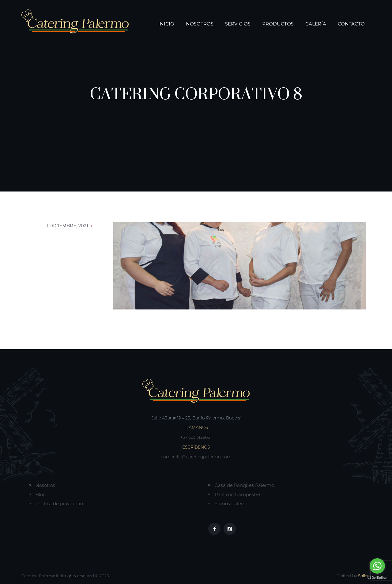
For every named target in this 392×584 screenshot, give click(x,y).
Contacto (351, 24)
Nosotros (200, 24)
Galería (316, 24)
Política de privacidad (59, 504)
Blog (41, 494)
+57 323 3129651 (196, 437)
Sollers (364, 576)
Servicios (238, 24)
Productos (278, 24)
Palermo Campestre (237, 494)
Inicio (166, 24)
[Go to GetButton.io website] (377, 578)
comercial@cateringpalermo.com (196, 457)
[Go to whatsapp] (377, 566)
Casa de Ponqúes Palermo (244, 485)
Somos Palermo (232, 504)
